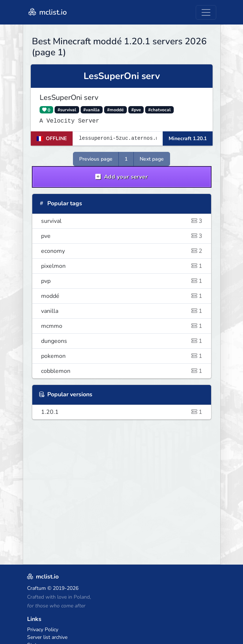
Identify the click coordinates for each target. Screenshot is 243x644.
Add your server (122, 177)
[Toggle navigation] (206, 12)
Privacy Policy (43, 630)
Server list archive (47, 637)
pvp (122, 281)
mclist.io (47, 12)
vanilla (122, 311)
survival (122, 221)
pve (122, 236)
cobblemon (122, 371)
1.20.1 (122, 412)
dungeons (122, 341)
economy (122, 251)
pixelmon (122, 266)
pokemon (122, 356)
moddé (122, 296)
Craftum (36, 588)
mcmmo (122, 326)
